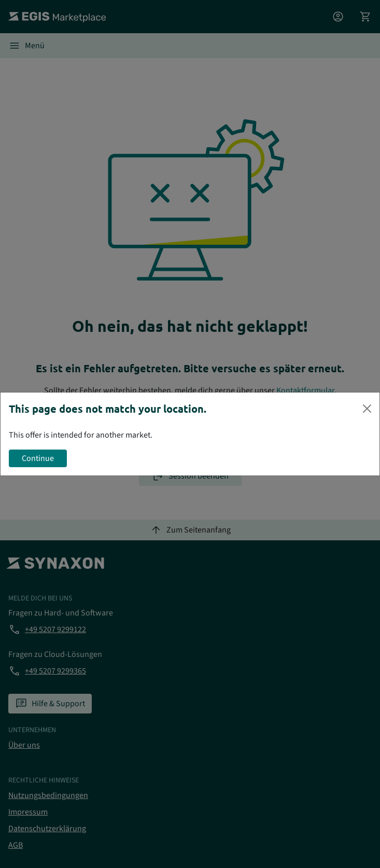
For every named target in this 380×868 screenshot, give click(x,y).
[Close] (367, 409)
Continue (38, 458)
